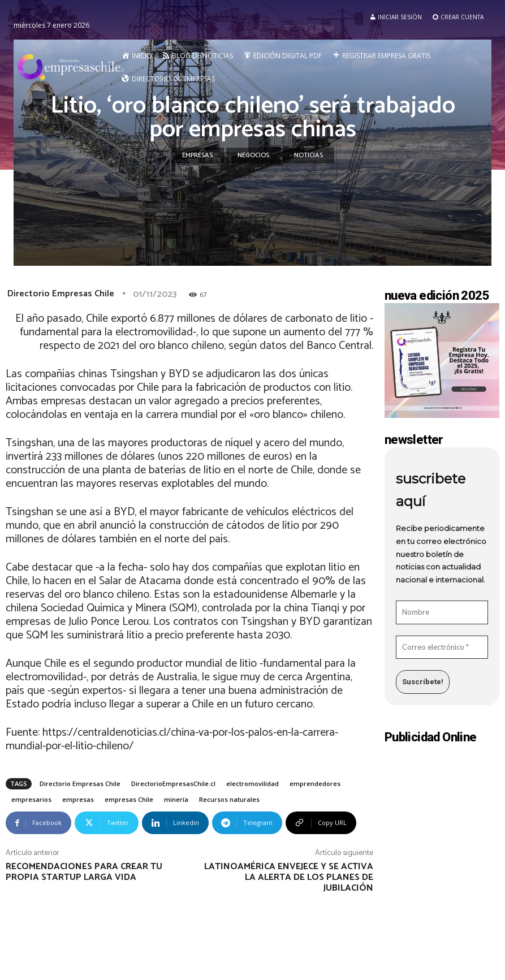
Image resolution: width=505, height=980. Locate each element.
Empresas (197, 156)
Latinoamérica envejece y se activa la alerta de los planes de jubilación (289, 877)
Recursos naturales (229, 799)
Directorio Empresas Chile (61, 294)
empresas (78, 799)
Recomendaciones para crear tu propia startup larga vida (84, 872)
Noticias (308, 156)
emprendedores (315, 783)
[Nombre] (442, 612)
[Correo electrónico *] (442, 647)
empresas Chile (129, 799)
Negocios (253, 156)
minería (176, 799)
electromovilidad (252, 783)
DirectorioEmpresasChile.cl (173, 783)
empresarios (31, 799)
